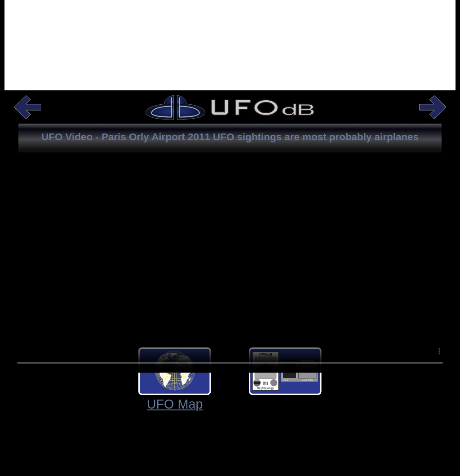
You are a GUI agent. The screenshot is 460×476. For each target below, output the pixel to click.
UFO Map (64, 404)
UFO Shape (285, 404)
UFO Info (396, 404)
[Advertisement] (230, 57)
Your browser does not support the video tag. (230, 276)
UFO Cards (175, 404)
